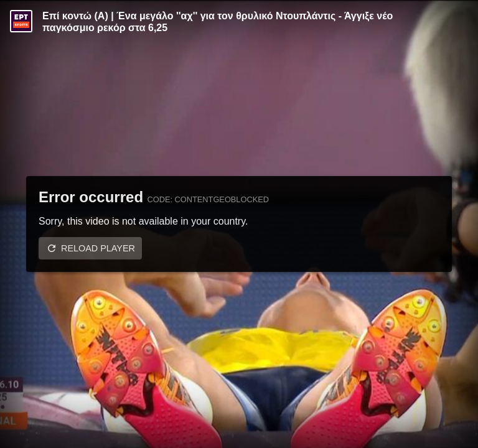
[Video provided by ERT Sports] (21, 21)
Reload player (98, 248)
